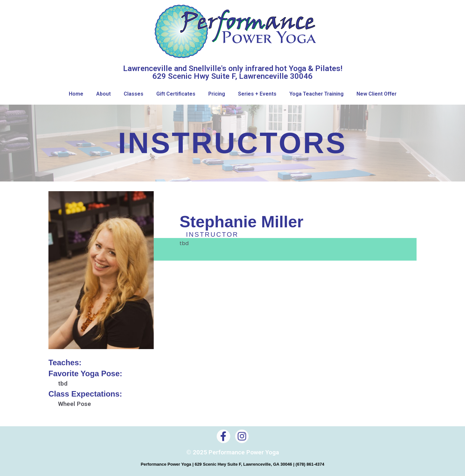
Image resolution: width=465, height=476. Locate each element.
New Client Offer (377, 94)
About (103, 94)
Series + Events (257, 94)
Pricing (217, 94)
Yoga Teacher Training (316, 94)
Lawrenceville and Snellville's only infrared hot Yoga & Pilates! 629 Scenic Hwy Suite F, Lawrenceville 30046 (233, 72)
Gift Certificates (176, 94)
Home (76, 94)
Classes (134, 94)
